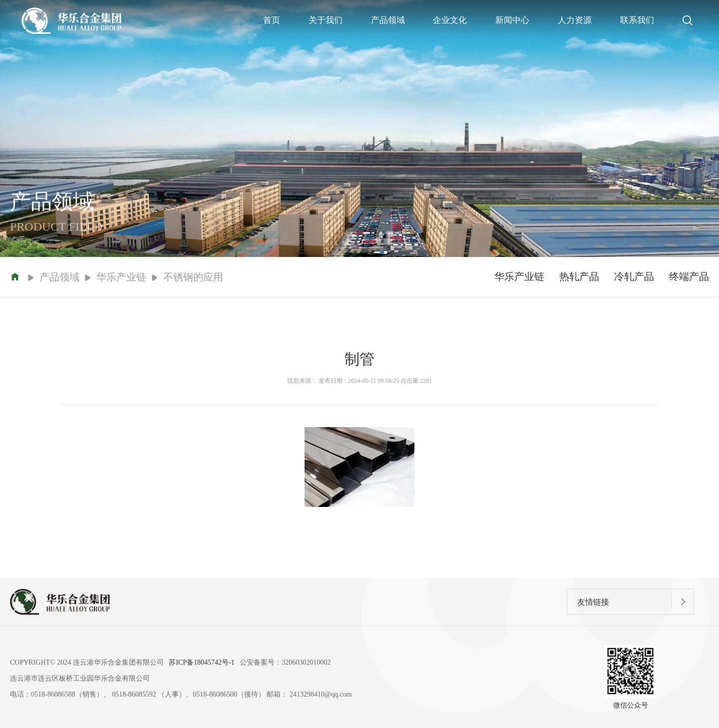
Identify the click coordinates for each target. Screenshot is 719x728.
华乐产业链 (519, 276)
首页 (272, 20)
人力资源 (575, 20)
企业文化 (450, 20)
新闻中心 (512, 20)
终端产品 (689, 276)
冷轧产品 (634, 276)
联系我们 (637, 20)
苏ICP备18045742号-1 (201, 662)
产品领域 (388, 20)
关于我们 (326, 20)
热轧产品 (579, 276)
